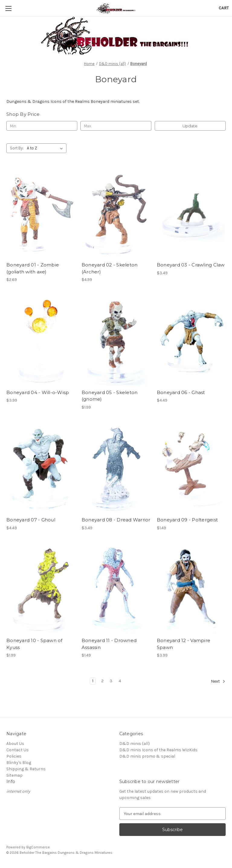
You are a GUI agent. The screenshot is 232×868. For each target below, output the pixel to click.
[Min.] (42, 126)
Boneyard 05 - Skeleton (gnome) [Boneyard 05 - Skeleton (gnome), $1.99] (110, 396)
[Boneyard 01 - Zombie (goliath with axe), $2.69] (41, 213)
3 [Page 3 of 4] (111, 681)
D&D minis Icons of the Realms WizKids (158, 750)
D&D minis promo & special (147, 756)
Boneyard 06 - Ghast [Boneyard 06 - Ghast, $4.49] (181, 392)
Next (218, 681)
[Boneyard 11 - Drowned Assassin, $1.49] (116, 589)
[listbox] (46, 148)
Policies (14, 756)
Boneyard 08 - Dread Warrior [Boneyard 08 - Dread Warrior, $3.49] (116, 520)
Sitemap (14, 775)
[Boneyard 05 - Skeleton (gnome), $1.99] (116, 341)
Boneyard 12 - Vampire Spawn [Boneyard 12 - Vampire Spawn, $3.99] (184, 644)
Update (190, 126)
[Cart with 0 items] (224, 8)
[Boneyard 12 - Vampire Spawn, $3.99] (191, 589)
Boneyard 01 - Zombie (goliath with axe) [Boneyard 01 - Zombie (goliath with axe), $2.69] (33, 268)
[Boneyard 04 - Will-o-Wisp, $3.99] (41, 341)
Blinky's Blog (19, 763)
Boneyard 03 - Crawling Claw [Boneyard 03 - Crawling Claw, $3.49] (191, 265)
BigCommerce (38, 847)
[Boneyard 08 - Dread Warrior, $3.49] (116, 468)
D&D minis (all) (135, 744)
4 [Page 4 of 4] (120, 681)
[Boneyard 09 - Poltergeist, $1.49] (191, 468)
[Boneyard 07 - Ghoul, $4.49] (41, 468)
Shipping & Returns (26, 769)
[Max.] (116, 126)
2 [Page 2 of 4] (102, 681)
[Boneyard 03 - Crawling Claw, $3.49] (191, 213)
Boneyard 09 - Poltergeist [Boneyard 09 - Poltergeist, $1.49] (187, 520)
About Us (15, 744)
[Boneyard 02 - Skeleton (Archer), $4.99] (116, 213)
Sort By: (17, 148)
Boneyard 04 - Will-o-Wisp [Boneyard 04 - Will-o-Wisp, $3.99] (38, 392)
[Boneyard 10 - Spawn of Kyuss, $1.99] (41, 589)
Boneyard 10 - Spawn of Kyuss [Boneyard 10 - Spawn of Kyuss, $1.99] (34, 644)
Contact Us (18, 750)
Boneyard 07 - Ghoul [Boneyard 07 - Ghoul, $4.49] (31, 520)
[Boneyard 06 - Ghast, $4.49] (191, 341)
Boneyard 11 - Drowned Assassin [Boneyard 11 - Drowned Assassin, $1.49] (109, 644)
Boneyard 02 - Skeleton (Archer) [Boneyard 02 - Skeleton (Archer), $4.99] (110, 268)
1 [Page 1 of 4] (93, 681)
